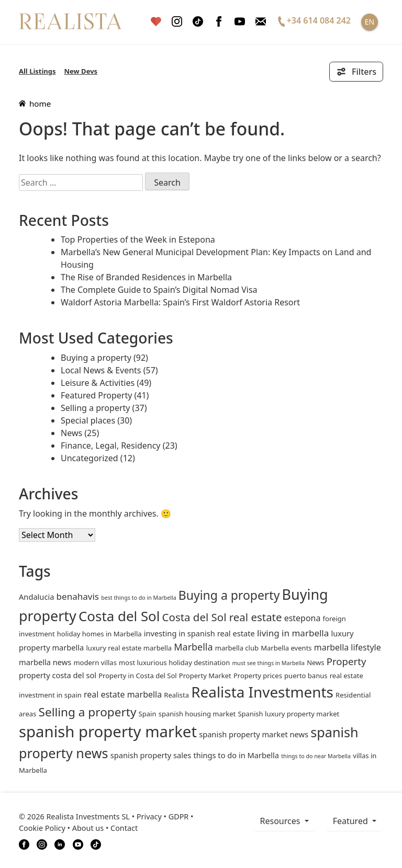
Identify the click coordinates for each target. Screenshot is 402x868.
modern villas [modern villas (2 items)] (95, 663)
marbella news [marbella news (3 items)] (45, 662)
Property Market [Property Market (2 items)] (205, 676)
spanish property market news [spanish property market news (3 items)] (254, 734)
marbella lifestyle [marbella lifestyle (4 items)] (348, 647)
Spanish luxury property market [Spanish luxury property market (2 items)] (288, 714)
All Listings (37, 71)
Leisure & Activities (98, 383)
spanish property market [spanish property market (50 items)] (108, 732)
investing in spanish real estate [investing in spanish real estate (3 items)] (199, 633)
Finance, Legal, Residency (111, 446)
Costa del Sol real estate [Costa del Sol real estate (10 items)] (222, 617)
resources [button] (281, 821)
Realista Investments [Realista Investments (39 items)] (262, 692)
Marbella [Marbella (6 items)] (193, 647)
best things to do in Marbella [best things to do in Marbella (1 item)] (139, 598)
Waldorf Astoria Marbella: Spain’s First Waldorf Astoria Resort (180, 302)
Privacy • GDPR (163, 816)
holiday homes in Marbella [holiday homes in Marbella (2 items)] (99, 634)
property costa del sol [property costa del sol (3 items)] (58, 675)
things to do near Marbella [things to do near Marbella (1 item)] (316, 756)
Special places (88, 420)
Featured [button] (351, 821)
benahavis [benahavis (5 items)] (78, 596)
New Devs (81, 71)
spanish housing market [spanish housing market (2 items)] (197, 714)
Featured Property (96, 395)
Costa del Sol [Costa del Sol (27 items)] (119, 616)
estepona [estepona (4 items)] (303, 618)
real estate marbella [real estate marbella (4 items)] (123, 694)
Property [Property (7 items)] (347, 661)
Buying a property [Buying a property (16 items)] (229, 595)
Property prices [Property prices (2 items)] (258, 676)
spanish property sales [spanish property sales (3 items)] (151, 755)
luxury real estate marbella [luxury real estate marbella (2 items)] (129, 648)
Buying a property (96, 358)
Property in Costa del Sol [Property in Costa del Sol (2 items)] (137, 676)
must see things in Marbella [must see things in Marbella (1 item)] (268, 663)
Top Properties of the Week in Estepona (138, 239)
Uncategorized (90, 458)
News (71, 433)
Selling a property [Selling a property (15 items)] (88, 712)
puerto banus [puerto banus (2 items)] (306, 676)
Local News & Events (101, 370)
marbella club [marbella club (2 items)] (237, 648)
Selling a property (95, 408)
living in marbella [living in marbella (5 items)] (293, 633)
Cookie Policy (42, 828)
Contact (124, 828)
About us (88, 828)
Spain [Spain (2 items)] (148, 714)
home (35, 104)
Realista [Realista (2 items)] (176, 695)
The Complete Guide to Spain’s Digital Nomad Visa (159, 290)
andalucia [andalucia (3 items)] (36, 597)
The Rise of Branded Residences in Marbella (146, 277)
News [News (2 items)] (315, 663)
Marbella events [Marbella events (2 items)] (286, 648)
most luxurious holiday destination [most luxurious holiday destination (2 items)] (174, 663)
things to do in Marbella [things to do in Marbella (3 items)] (236, 755)
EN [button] (370, 22)
